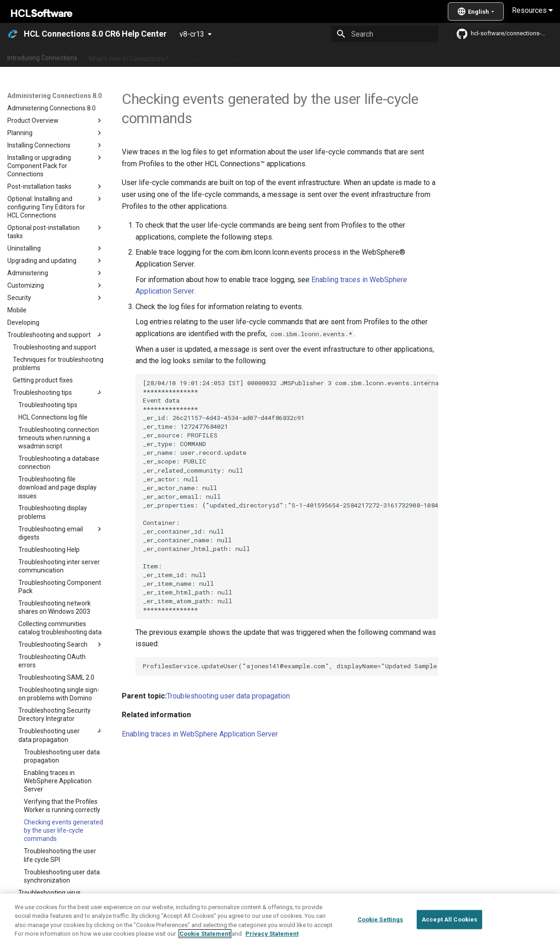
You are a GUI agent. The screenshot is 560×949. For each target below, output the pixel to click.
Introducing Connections (42, 56)
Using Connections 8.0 (311, 56)
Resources (532, 10)
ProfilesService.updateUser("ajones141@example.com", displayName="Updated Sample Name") (291, 666)
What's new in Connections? (128, 56)
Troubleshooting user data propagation (228, 696)
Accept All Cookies (449, 919)
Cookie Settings (381, 919)
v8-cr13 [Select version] (192, 34)
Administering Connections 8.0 (224, 56)
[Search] (385, 34)
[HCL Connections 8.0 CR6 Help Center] (13, 34)
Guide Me (467, 56)
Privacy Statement (272, 934)
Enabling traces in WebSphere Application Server (200, 734)
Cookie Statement (205, 934)
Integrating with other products (398, 56)
